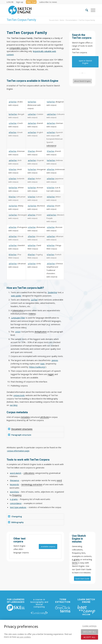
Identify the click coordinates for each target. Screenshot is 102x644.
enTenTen (32, 132)
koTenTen (32, 188)
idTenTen (51, 169)
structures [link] (27, 429)
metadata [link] (25, 417)
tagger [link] (51, 374)
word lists (14, 492)
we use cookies (24, 637)
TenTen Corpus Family (21, 20)
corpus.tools (19, 395)
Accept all (90, 637)
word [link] (59, 480)
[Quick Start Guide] (82, 579)
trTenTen (51, 255)
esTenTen (51, 132)
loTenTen (51, 188)
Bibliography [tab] (16, 522)
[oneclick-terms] (63, 609)
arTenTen (13, 102)
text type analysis (18, 507)
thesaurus (15, 480)
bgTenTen (51, 102)
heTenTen (51, 160)
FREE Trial (31, 2)
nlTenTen (51, 206)
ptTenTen (13, 227)
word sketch (16, 473)
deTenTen (51, 123)
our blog (14, 405)
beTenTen (32, 102)
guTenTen (32, 160)
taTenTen (32, 245)
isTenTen (12, 179)
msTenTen (13, 206)
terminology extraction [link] (32, 484)
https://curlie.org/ (37, 367)
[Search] (85, 10)
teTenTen (51, 245)
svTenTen (13, 245)
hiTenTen (13, 169)
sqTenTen (51, 236)
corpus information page (18, 451)
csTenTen (13, 123)
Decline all (90, 632)
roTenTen (32, 227)
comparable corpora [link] (19, 48)
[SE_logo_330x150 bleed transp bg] (20, 10)
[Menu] (92, 10)
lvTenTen (32, 197)
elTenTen (13, 132)
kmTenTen (13, 188)
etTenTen (13, 151)
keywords (14, 484)
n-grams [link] (76, 559)
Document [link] (17, 429)
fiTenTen (31, 151)
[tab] (35, 429)
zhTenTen (51, 264)
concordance (16, 503)
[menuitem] (11, 2)
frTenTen (51, 151)
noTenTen (13, 215)
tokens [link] (32, 314)
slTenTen (32, 236)
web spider (16, 296)
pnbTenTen (52, 215)
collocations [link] (29, 473)
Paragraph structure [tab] (20, 435)
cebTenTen (51, 114)
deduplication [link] (41, 332)
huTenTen (32, 169)
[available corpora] (48, 547)
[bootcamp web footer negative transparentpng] (86, 610)
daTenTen (32, 123)
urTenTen (32, 264)
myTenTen (32, 206)
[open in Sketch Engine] (85, 62)
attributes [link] (44, 417)
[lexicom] (39, 613)
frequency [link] (17, 495)
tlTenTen (31, 255)
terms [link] (75, 563)
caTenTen (32, 114)
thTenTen (13, 255)
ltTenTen (12, 197)
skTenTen (13, 236)
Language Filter (18, 318)
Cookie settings (89, 626)
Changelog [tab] (15, 516)
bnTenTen (13, 114)
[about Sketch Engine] (82, 81)
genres (55, 360)
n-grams (14, 499)
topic (42, 364)
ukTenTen (13, 264)
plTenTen (32, 215)
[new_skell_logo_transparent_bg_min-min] (16, 608)
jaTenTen (51, 179)
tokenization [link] (18, 310)
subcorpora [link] (51, 146)
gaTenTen (13, 160)
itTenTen (31, 179)
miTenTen (51, 197)
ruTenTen (51, 227)
